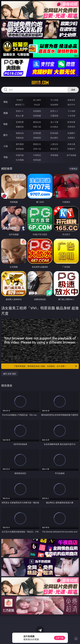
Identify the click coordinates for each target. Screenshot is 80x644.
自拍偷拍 (37, 111)
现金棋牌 (54, 105)
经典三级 (37, 127)
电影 (6, 124)
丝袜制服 (37, 116)
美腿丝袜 (20, 138)
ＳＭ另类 (71, 116)
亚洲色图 (37, 133)
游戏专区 (71, 100)
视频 (6, 113)
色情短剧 (37, 160)
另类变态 (71, 127)
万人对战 (54, 100)
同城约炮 (20, 155)
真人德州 (37, 100)
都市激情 (20, 144)
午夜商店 (37, 155)
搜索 (73, 90)
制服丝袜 (20, 127)
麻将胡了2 (20, 105)
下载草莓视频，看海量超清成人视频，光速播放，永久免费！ (46, 366)
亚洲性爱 (20, 122)
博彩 (6, 102)
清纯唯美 (37, 138)
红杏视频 (20, 160)
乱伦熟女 (54, 127)
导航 (6, 157)
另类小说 (37, 149)
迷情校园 (20, 149)
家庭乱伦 (37, 144)
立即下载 (60, 638)
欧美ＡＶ (54, 111)
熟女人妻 (20, 116)
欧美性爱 (71, 122)
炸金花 (37, 105)
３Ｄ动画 (71, 111)
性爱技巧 (71, 149)
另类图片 (71, 138)
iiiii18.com (40, 83)
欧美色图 (54, 133)
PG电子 (20, 100)
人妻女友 (54, 144)
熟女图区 (54, 138)
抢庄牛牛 (71, 105)
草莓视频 (54, 155)
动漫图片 (71, 133)
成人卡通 (54, 122)
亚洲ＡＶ (20, 111)
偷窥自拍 (20, 133)
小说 (6, 146)
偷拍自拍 (37, 122)
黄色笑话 (54, 149)
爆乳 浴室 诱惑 (10, 374)
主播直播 (54, 116)
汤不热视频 (71, 155)
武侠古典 (71, 144)
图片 (6, 135)
